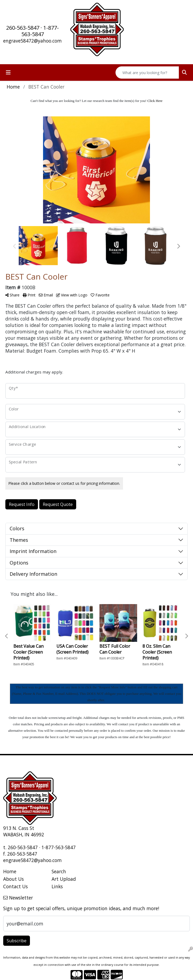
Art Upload (64, 879)
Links (57, 886)
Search (59, 871)
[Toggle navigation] (8, 73)
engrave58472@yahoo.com (32, 41)
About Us (13, 879)
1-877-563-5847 (40, 31)
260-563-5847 (23, 28)
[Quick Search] (147, 73)
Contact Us (16, 886)
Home (10, 871)
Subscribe (17, 941)
